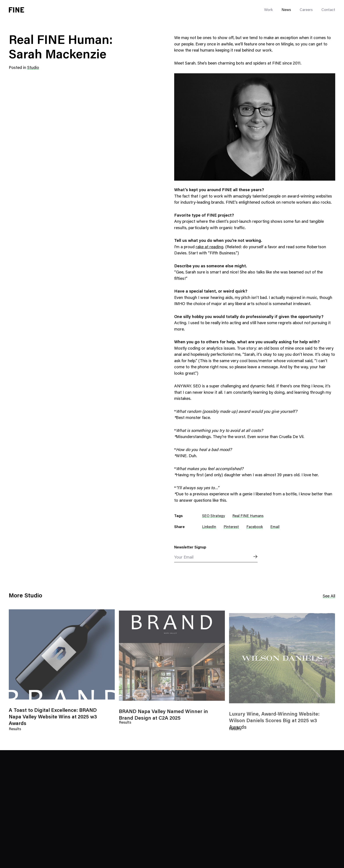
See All (329, 596)
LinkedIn (209, 527)
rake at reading (210, 247)
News (286, 10)
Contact (328, 10)
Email (275, 527)
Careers (306, 10)
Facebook (255, 527)
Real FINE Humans (248, 516)
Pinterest (231, 527)
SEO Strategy (213, 516)
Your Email (184, 558)
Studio (33, 68)
